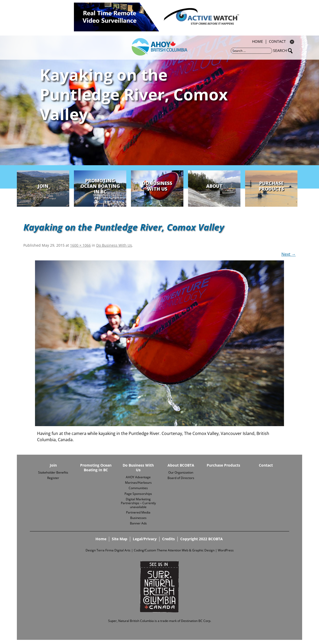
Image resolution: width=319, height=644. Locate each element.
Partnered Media (138, 512)
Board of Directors (181, 478)
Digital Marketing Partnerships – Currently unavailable (138, 503)
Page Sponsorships (138, 494)
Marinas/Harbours (138, 483)
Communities (138, 488)
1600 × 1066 (80, 245)
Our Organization (181, 472)
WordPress (226, 550)
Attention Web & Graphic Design (191, 550)
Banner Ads (138, 523)
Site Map (120, 539)
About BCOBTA (181, 465)
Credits (168, 539)
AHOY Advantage (138, 477)
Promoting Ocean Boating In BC (100, 186)
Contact (277, 42)
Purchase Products (271, 186)
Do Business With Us (157, 186)
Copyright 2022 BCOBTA (202, 539)
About (214, 186)
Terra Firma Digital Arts (113, 550)
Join (43, 186)
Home (258, 42)
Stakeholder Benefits (53, 472)
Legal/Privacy (145, 539)
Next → (289, 254)
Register (53, 478)
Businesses (138, 518)
